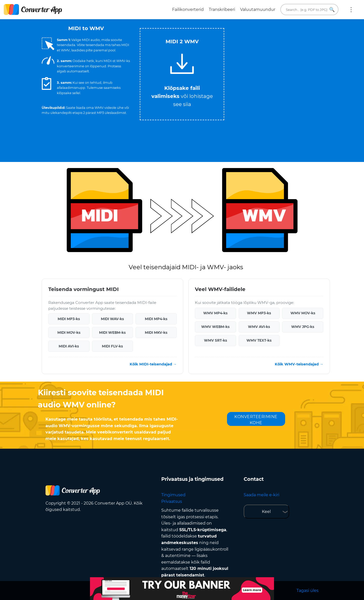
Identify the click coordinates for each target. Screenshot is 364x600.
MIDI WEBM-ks (112, 333)
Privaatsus (172, 501)
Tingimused (173, 495)
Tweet (202, 26)
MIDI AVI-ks (69, 346)
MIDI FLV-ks (112, 346)
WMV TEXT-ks (259, 340)
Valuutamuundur (258, 9)
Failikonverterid (188, 9)
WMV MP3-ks (259, 313)
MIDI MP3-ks (69, 319)
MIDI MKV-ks (156, 333)
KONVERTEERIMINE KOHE (256, 420)
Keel (266, 512)
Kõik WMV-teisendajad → (299, 364)
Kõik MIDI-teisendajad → (153, 364)
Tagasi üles (308, 591)
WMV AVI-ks (259, 327)
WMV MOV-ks (303, 313)
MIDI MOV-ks (69, 333)
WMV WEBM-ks (215, 327)
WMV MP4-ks (215, 313)
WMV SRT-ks (215, 340)
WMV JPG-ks (303, 327)
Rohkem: (351, 10)
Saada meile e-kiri (261, 495)
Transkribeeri (222, 9)
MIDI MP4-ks (156, 319)
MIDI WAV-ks (112, 319)
